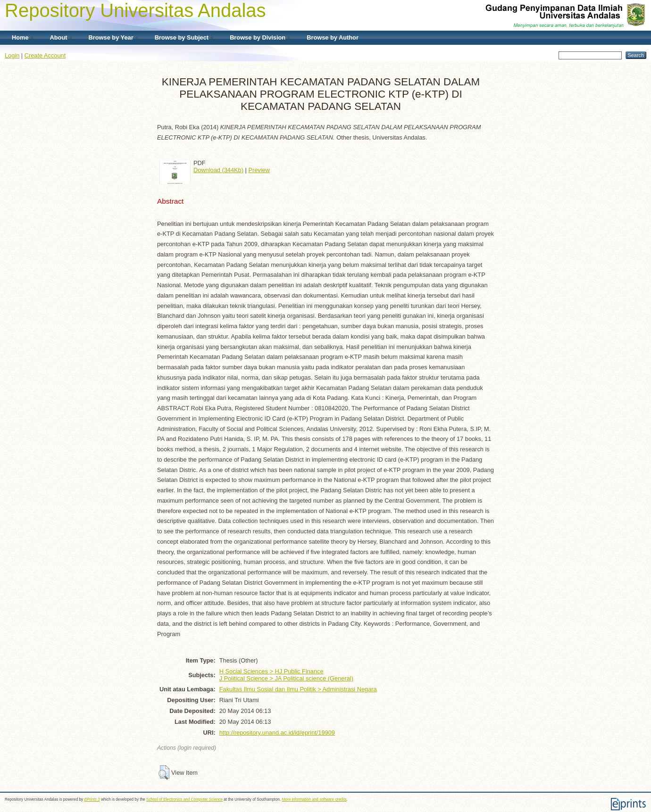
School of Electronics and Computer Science (184, 800)
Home (20, 37)
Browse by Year (111, 37)
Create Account (45, 55)
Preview (259, 170)
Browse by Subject (182, 37)
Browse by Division (258, 37)
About (59, 37)
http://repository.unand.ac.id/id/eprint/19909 (277, 733)
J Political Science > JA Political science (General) (286, 678)
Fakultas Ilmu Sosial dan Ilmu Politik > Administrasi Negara (298, 689)
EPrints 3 (92, 800)
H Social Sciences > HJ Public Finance (271, 671)
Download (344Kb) (218, 170)
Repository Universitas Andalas (135, 10)
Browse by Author (333, 37)
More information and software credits (314, 800)
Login (12, 55)
